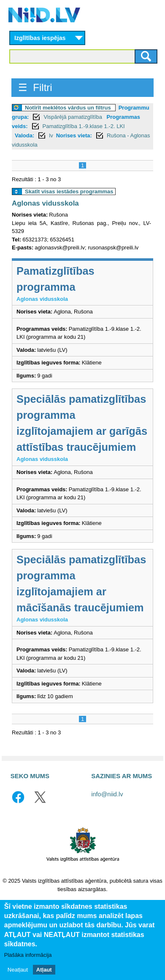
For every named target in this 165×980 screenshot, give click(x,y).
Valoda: (24, 135)
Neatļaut (18, 970)
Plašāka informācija (28, 955)
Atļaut (44, 970)
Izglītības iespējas (40, 38)
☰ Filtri (35, 87)
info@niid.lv (107, 794)
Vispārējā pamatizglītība (73, 117)
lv (51, 135)
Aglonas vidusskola (45, 203)
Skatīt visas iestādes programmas (69, 191)
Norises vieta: (74, 135)
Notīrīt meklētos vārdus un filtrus (68, 108)
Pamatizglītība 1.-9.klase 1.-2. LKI (84, 126)
